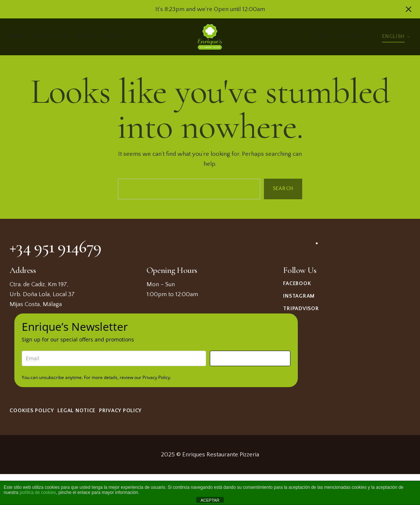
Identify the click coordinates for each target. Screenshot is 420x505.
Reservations (50, 36)
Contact (114, 36)
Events (86, 36)
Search (283, 189)
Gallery (350, 36)
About (324, 36)
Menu (17, 36)
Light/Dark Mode (372, 37)
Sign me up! (250, 358)
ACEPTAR (210, 500)
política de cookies (38, 492)
